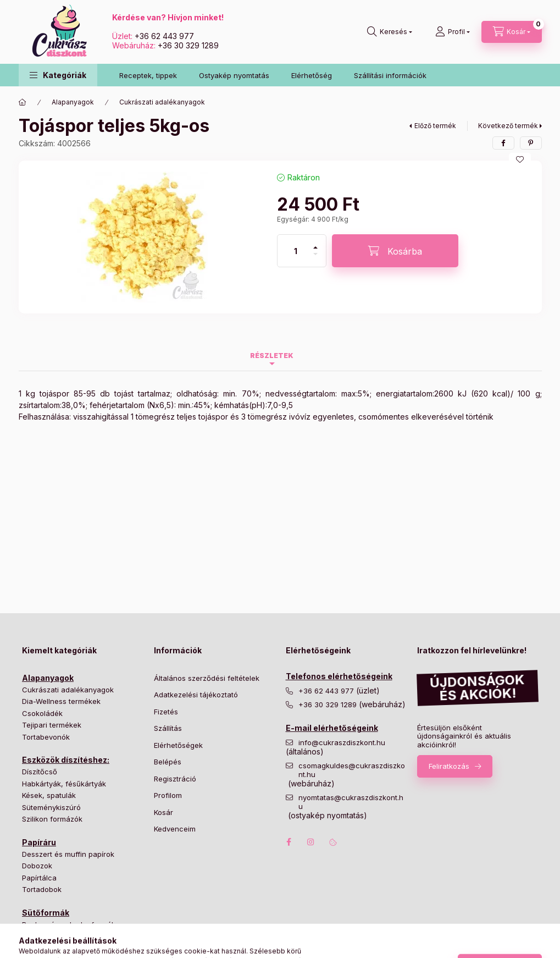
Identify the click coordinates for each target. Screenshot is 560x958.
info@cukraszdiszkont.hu (343, 743)
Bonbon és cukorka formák (69, 924)
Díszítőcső (40, 772)
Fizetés (166, 712)
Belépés (168, 762)
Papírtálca (39, 878)
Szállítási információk (390, 75)
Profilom (168, 795)
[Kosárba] (395, 251)
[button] (58, 75)
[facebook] (503, 143)
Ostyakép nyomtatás (234, 75)
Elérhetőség (312, 75)
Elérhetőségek (178, 745)
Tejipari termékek (52, 725)
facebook (289, 842)
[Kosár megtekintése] (512, 32)
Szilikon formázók (52, 819)
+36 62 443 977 (164, 36)
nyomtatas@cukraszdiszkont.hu (351, 802)
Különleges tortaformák (62, 948)
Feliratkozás (449, 766)
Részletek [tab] (272, 356)
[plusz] (315, 243)
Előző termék (435, 126)
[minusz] (315, 259)
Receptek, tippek (148, 75)
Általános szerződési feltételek (207, 678)
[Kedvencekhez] (520, 159)
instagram (311, 842)
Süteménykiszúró (51, 807)
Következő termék (508, 126)
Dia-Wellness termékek (61, 701)
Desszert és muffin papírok (68, 854)
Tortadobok (42, 889)
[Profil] (453, 32)
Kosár (163, 812)
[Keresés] (390, 32)
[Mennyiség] (296, 251)
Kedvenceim (175, 829)
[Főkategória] (23, 102)
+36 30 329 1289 (188, 45)
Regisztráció (175, 779)
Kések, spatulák (49, 795)
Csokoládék (42, 713)
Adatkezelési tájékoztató (196, 695)
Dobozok (37, 866)
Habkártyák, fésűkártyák (64, 784)
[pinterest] (531, 143)
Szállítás (168, 728)
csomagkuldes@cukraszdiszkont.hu (352, 770)
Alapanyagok (73, 102)
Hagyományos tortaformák (68, 936)
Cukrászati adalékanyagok (162, 102)
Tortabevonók (46, 737)
